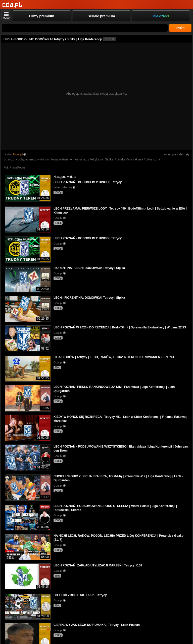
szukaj (180, 28)
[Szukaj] (85, 28)
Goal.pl (18, 154)
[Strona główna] (12, 5)
